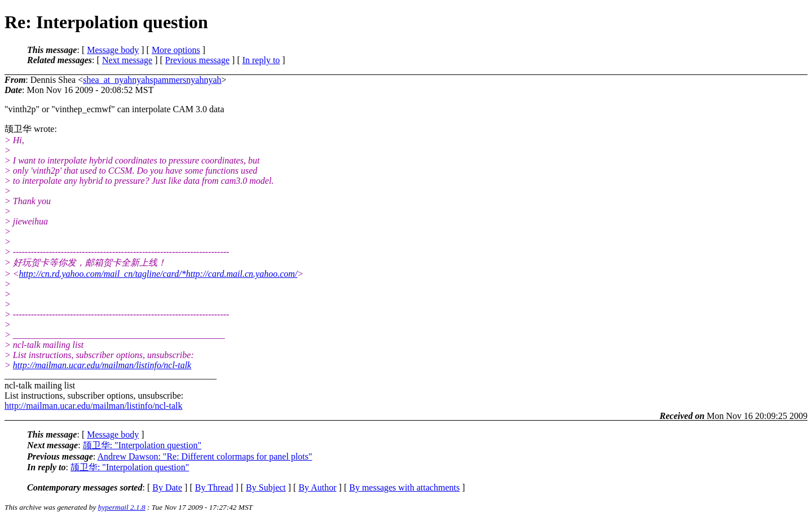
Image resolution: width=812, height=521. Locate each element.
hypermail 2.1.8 (122, 507)
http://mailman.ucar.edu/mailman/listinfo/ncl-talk (102, 365)
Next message (127, 60)
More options (176, 50)
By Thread (214, 487)
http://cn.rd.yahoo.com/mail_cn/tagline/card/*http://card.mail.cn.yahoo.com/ (158, 274)
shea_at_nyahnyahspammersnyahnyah (152, 80)
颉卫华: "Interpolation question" (142, 445)
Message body (113, 50)
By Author (317, 487)
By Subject (266, 487)
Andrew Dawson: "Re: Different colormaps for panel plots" (204, 456)
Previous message (197, 60)
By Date (167, 487)
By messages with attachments (404, 487)
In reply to (261, 60)
